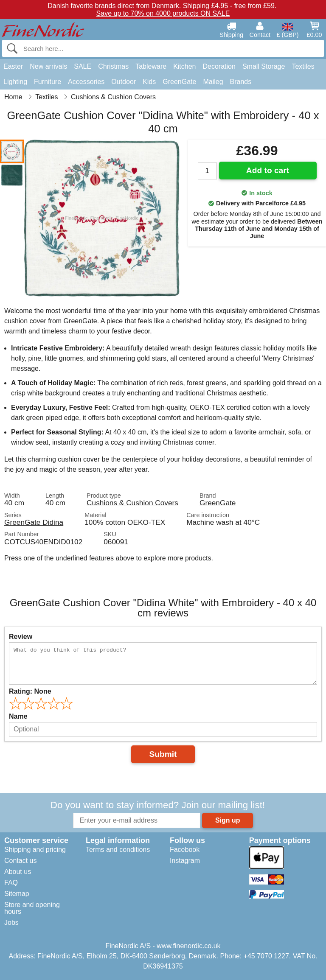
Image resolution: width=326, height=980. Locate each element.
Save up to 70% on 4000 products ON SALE (163, 13)
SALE (83, 66)
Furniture (48, 82)
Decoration (219, 66)
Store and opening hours (32, 908)
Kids (149, 82)
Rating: (30, 691)
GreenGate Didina (34, 522)
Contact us (20, 861)
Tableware (151, 66)
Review (21, 637)
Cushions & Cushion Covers (132, 503)
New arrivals (48, 66)
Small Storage (264, 66)
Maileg (213, 82)
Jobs (11, 923)
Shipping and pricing (35, 850)
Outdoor (124, 82)
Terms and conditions (118, 850)
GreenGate (179, 82)
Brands (241, 82)
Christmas (113, 66)
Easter (13, 66)
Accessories (86, 82)
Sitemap (17, 894)
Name (18, 716)
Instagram (185, 861)
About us (18, 872)
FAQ (11, 883)
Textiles (303, 66)
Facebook (185, 850)
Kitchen (184, 66)
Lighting (15, 82)
